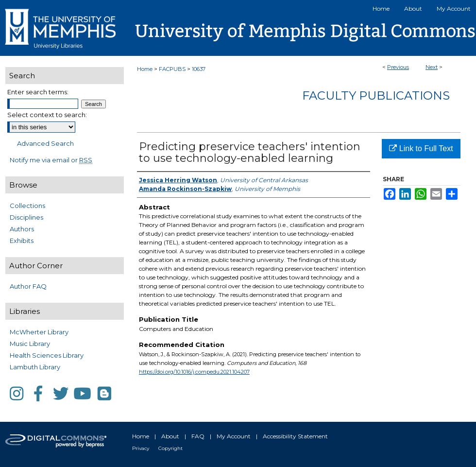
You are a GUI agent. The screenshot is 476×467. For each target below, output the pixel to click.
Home (145, 69)
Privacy (141, 448)
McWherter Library (39, 332)
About (170, 436)
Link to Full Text (421, 148)
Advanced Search (45, 143)
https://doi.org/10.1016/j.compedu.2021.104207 (194, 372)
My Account (234, 436)
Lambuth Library (35, 367)
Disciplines (26, 217)
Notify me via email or (51, 160)
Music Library (30, 344)
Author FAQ (28, 286)
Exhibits (22, 241)
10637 (199, 69)
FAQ (198, 436)
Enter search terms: (38, 92)
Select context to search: (47, 115)
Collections (27, 206)
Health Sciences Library (47, 355)
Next (432, 67)
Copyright (170, 448)
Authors (22, 229)
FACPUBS (172, 69)
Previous (398, 67)
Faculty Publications (376, 95)
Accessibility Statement (295, 436)
